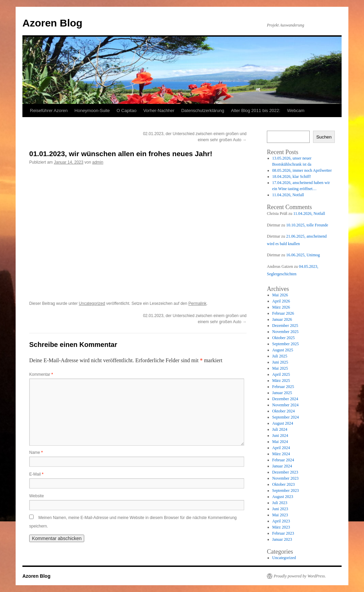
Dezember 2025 (285, 326)
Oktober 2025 (284, 338)
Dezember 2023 (285, 472)
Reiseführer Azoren (49, 110)
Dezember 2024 (285, 399)
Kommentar (41, 374)
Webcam (296, 110)
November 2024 (286, 405)
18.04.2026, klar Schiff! (292, 177)
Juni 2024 (280, 436)
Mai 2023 (280, 515)
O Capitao (126, 110)
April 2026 (281, 301)
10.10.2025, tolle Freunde (307, 225)
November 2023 (286, 478)
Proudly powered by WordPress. (300, 576)
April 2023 (281, 521)
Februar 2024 (283, 460)
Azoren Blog (52, 23)
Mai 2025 (280, 368)
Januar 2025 (282, 393)
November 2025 (286, 332)
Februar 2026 (283, 313)
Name (36, 452)
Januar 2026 (282, 319)
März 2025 (281, 381)
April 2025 (281, 374)
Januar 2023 (282, 539)
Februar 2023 (283, 533)
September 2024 (286, 417)
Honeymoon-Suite (92, 110)
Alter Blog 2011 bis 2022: (256, 110)
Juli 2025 (280, 356)
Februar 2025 (283, 387)
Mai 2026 (280, 295)
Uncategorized (92, 303)
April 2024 (281, 448)
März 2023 (281, 527)
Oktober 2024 (284, 411)
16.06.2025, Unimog (303, 255)
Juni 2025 (280, 362)
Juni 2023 (280, 509)
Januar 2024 (282, 466)
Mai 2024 (280, 442)
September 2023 (286, 491)
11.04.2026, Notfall (288, 195)
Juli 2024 (280, 429)
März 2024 (281, 454)
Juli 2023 (280, 503)
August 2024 (283, 423)
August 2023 (283, 497)
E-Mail (36, 474)
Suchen (324, 137)
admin (98, 162)
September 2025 (286, 344)
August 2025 (283, 350)
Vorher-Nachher (159, 110)
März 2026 (281, 307)
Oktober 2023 (284, 484)
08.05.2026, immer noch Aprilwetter (302, 170)
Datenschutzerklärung (203, 110)
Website (37, 496)
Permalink (197, 303)
